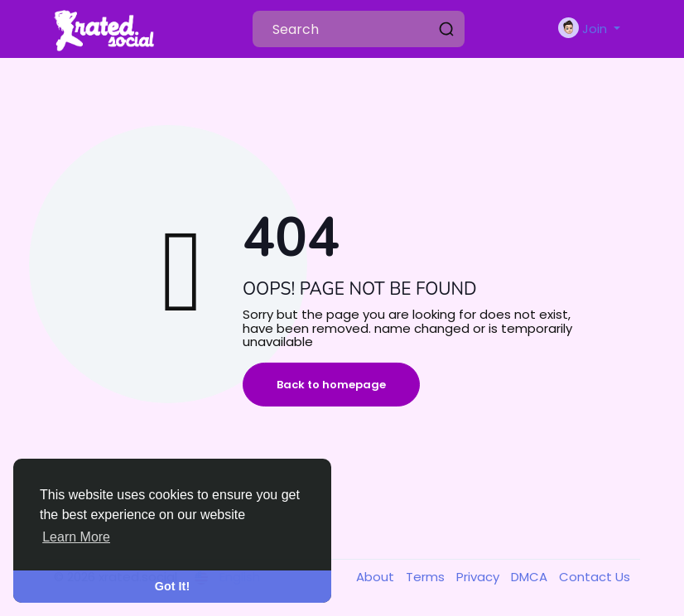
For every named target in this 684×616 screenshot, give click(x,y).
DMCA (531, 577)
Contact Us (595, 577)
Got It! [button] (172, 586)
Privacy (479, 577)
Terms (427, 577)
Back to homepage (331, 385)
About (377, 577)
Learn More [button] (76, 537)
